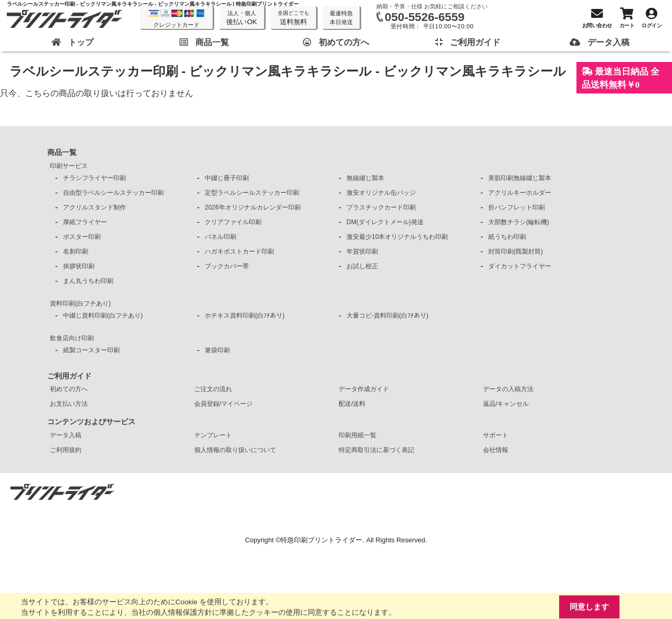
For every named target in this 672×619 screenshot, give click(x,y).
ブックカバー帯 (227, 266)
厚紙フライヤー (85, 222)
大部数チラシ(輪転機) (519, 222)
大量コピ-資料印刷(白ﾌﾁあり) (387, 316)
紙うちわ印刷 (507, 237)
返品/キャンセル (506, 404)
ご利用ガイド (69, 376)
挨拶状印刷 (79, 266)
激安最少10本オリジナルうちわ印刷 (397, 237)
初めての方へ (69, 389)
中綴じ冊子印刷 (227, 178)
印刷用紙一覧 (358, 435)
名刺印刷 (76, 251)
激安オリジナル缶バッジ (381, 193)
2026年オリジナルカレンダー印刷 (253, 207)
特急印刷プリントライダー (321, 540)
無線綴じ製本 (365, 178)
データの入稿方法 (508, 389)
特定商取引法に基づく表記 (376, 450)
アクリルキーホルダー (520, 193)
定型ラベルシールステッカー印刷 (252, 193)
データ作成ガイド (364, 389)
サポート (496, 435)
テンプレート (213, 435)
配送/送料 (352, 404)
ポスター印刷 (82, 237)
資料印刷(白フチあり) (80, 303)
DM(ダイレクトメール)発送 (385, 222)
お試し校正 (362, 266)
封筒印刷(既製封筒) (516, 251)
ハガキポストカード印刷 (239, 251)
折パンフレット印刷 (517, 207)
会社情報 (496, 450)
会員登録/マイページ (223, 404)
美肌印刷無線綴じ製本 (520, 178)
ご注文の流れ (213, 389)
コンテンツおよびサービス (91, 422)
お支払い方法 (69, 404)
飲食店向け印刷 (72, 338)
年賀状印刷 (362, 251)
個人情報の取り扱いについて (235, 450)
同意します (589, 607)
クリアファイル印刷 (233, 222)
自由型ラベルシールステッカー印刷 (113, 193)
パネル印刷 (220, 237)
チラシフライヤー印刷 (94, 178)
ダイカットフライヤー (520, 266)
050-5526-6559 (425, 17)
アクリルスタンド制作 (94, 207)
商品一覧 (62, 152)
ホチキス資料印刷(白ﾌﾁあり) (245, 316)
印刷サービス (69, 166)
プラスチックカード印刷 (381, 207)
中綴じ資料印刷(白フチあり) (103, 316)
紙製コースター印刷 (91, 350)
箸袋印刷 (217, 350)
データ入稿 (66, 435)
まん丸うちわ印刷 (88, 281)
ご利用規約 (66, 450)
